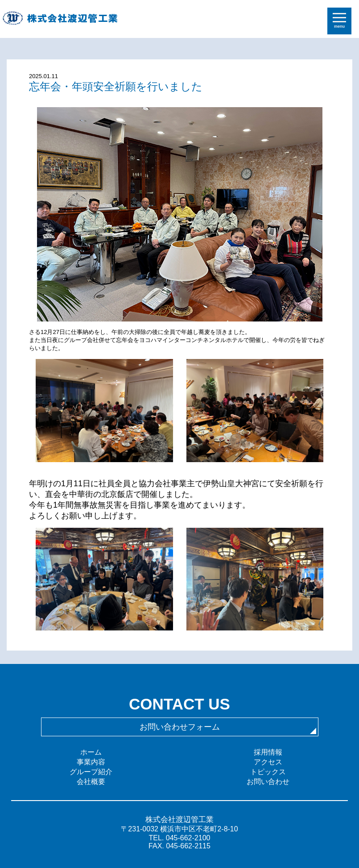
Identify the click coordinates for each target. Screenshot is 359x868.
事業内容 (91, 762)
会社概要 (91, 782)
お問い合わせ (268, 782)
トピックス (268, 772)
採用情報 (268, 752)
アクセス (268, 762)
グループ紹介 (91, 772)
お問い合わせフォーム (180, 727)
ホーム (91, 752)
